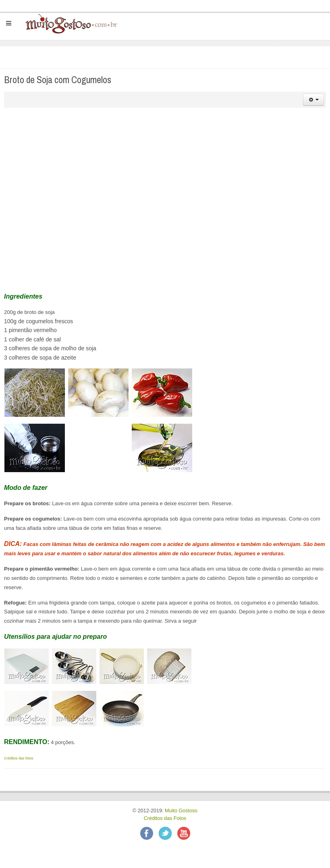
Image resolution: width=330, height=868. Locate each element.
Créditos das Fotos (165, 818)
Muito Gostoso (181, 811)
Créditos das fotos (19, 758)
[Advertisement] (166, 172)
